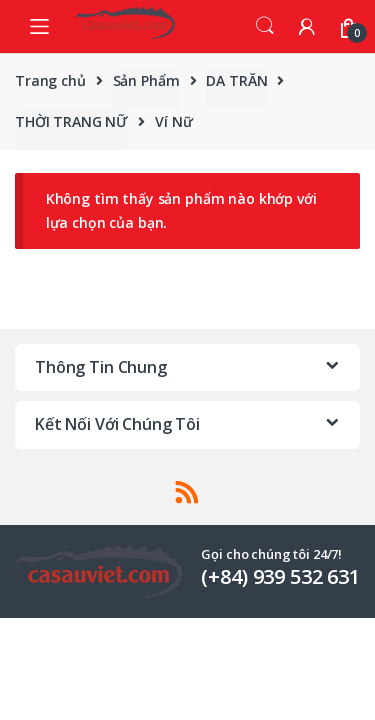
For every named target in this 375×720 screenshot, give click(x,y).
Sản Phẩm (146, 80)
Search (265, 26)
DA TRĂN (236, 80)
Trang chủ (50, 80)
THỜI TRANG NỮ (71, 121)
